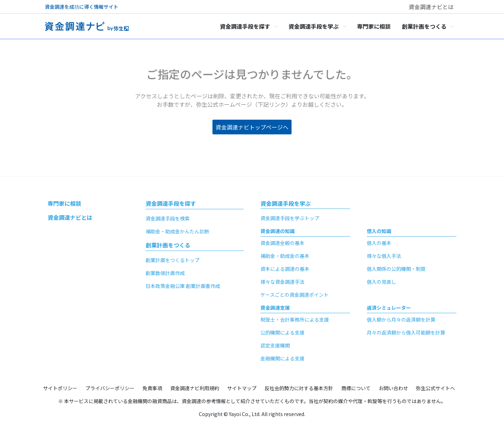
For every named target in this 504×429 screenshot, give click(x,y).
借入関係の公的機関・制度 (396, 269)
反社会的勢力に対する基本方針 (299, 388)
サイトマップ (242, 388)
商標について (356, 388)
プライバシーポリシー (110, 388)
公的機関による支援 (282, 332)
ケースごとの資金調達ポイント (295, 295)
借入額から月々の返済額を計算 (401, 319)
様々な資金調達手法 (282, 282)
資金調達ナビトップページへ (252, 127)
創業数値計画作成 (165, 273)
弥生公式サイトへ (435, 388)
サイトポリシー (60, 388)
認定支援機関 (275, 345)
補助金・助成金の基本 (285, 256)
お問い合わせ (393, 388)
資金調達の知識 (278, 231)
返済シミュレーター (389, 308)
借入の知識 (379, 231)
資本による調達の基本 (285, 269)
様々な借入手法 (384, 256)
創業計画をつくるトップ (173, 260)
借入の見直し (381, 282)
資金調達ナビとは (431, 7)
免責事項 (152, 388)
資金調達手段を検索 (168, 218)
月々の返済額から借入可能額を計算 (406, 332)
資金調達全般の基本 (282, 243)
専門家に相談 (64, 203)
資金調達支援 (275, 308)
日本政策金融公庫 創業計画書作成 (183, 286)
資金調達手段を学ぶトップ (290, 218)
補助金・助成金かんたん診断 (177, 231)
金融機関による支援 (282, 358)
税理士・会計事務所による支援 (295, 319)
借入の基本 (379, 243)
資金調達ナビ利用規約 (195, 388)
